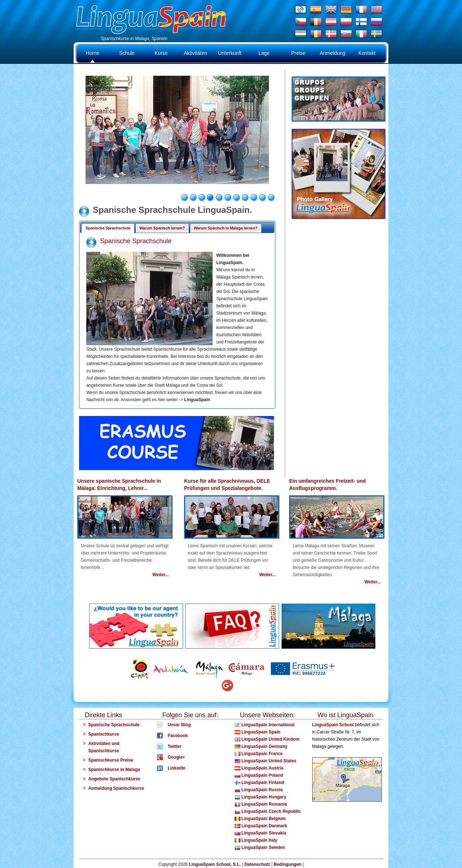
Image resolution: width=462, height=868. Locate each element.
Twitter (175, 746)
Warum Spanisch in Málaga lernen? (226, 228)
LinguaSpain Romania (261, 804)
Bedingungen (287, 864)
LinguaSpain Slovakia (260, 833)
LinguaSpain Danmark (261, 826)
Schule (127, 53)
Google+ (176, 757)
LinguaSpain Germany (261, 746)
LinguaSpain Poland (259, 775)
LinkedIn (177, 768)
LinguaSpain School (333, 725)
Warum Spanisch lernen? (162, 228)
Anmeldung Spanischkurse (116, 788)
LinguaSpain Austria (259, 768)
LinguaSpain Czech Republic (268, 811)
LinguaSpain (197, 400)
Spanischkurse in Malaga (114, 770)
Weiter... (161, 575)
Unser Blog (179, 725)
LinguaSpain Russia (259, 790)
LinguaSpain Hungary (260, 797)
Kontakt (367, 53)
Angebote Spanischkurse (114, 779)
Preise (298, 53)
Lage (264, 53)
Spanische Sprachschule (108, 228)
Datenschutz (257, 864)
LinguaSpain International (265, 725)
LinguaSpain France (259, 754)
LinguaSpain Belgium (260, 819)
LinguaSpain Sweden (260, 847)
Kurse (161, 53)
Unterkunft (230, 53)
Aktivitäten (195, 53)
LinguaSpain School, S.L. (215, 864)
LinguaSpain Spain (258, 732)
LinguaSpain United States (265, 761)
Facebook (178, 736)
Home (93, 53)
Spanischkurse (104, 734)
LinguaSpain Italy (256, 840)
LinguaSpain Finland (259, 782)
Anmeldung (333, 53)
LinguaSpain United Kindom (267, 739)
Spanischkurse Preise (111, 760)
